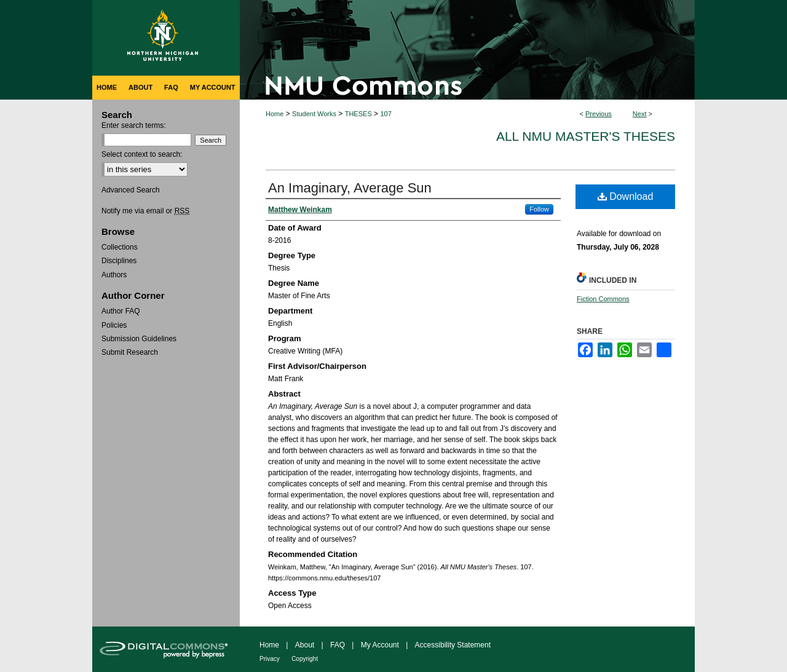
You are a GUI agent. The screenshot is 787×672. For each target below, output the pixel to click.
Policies (114, 325)
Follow (539, 209)
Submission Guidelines (139, 339)
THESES (358, 114)
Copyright (305, 659)
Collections (120, 247)
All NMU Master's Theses (586, 136)
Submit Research (130, 352)
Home (275, 114)
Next (640, 114)
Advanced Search (131, 190)
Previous (599, 114)
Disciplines (119, 261)
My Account (380, 645)
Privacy (270, 659)
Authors (114, 275)
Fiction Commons (603, 299)
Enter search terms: (134, 125)
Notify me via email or (145, 211)
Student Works (314, 114)
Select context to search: (142, 154)
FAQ (338, 645)
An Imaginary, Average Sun (350, 188)
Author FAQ (121, 311)
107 (386, 114)
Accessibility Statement (453, 645)
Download (626, 196)
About (305, 645)
